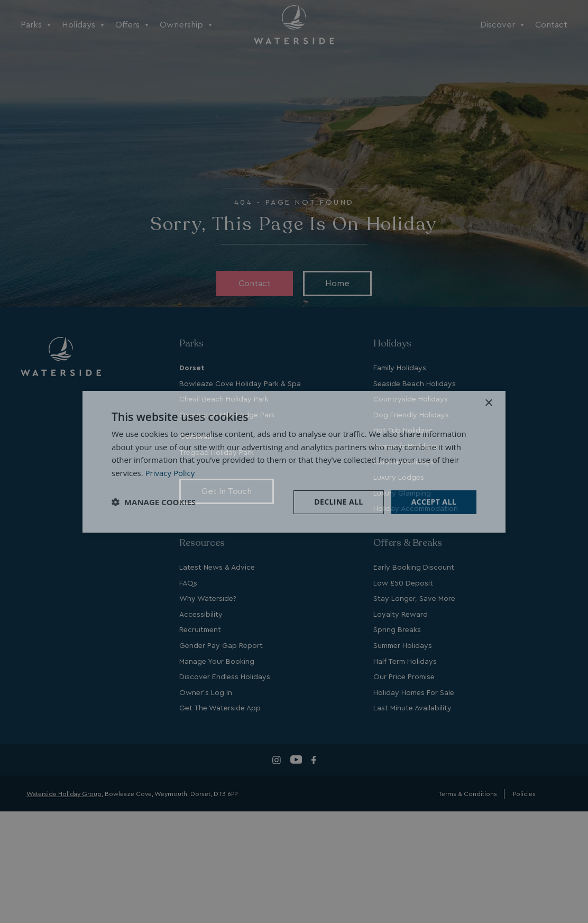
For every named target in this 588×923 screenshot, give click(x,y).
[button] (154, 502)
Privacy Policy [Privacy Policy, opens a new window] (170, 473)
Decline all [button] (338, 502)
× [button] (488, 403)
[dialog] (294, 461)
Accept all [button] (434, 502)
